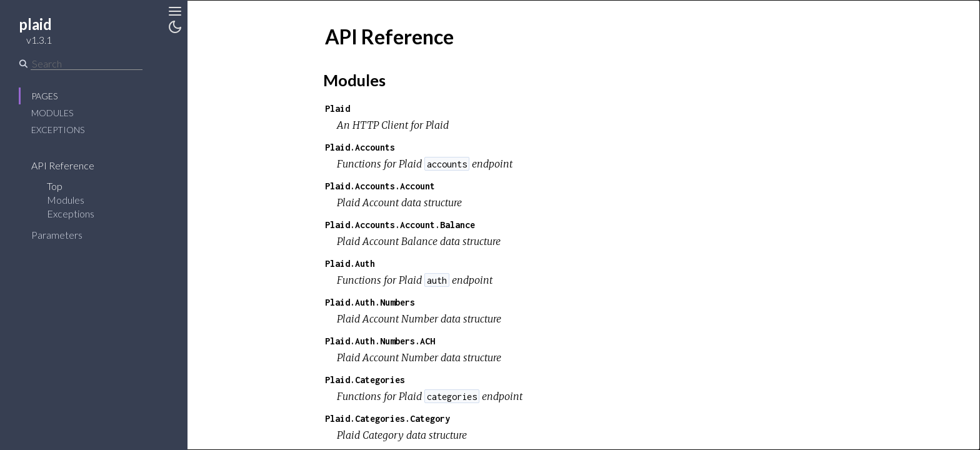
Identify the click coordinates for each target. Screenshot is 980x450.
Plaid (337, 108)
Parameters (57, 235)
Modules (52, 113)
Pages (44, 96)
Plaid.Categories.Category (387, 418)
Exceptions (58, 130)
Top (55, 186)
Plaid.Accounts (360, 147)
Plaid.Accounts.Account (380, 186)
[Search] (87, 64)
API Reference (63, 165)
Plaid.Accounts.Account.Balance (400, 225)
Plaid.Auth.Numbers (370, 302)
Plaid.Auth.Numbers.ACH (380, 341)
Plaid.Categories (365, 380)
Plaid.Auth (350, 263)
